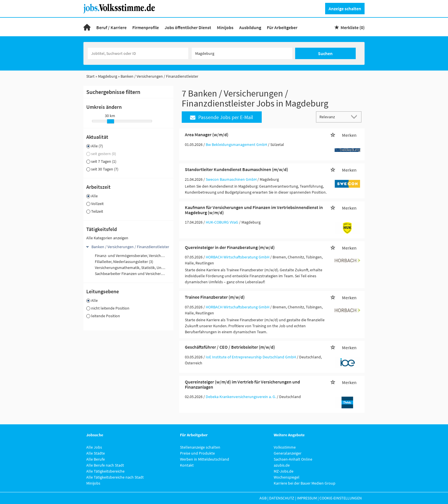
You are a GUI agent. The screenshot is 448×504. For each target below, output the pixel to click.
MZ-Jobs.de (284, 471)
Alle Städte (96, 453)
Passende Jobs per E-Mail (222, 117)
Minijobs (225, 27)
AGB (263, 498)
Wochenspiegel (287, 477)
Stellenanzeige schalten (200, 447)
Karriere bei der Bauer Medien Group (305, 483)
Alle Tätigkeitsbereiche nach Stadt (115, 477)
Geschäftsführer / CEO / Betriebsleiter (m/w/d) (230, 347)
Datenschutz (282, 498)
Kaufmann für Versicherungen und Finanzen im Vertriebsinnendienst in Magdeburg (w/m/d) (254, 210)
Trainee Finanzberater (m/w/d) (215, 297)
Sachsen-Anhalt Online (293, 459)
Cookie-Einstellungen (341, 498)
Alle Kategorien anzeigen (107, 238)
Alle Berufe (96, 459)
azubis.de (282, 465)
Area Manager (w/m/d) (207, 134)
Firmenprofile (146, 27)
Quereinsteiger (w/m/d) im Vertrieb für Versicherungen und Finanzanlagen (242, 384)
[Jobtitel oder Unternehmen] (138, 53)
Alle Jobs (94, 447)
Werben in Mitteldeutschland (205, 459)
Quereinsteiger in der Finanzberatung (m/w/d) (230, 247)
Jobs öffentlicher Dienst (188, 27)
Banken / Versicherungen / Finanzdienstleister (130, 247)
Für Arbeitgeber (282, 27)
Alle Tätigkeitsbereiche (105, 471)
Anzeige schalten (345, 9)
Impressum (307, 498)
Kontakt (187, 465)
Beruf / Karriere (111, 27)
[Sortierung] (333, 117)
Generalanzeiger (288, 453)
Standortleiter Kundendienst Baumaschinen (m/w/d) (236, 169)
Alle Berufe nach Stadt (105, 465)
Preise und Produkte (197, 453)
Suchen (325, 53)
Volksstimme (285, 447)
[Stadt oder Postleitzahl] (242, 53)
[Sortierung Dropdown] (355, 117)
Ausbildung (250, 27)
